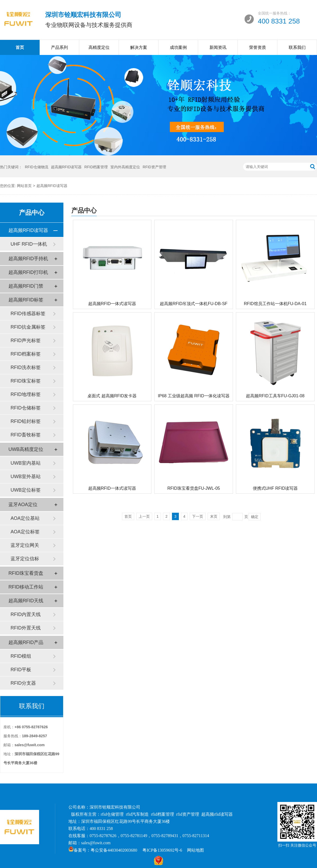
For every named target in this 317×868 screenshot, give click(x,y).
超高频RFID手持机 (28, 259)
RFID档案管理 (96, 167)
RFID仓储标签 (26, 408)
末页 (214, 516)
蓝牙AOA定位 (23, 505)
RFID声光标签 (26, 340)
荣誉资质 (258, 47)
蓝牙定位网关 (25, 545)
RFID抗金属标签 (28, 327)
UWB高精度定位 (26, 449)
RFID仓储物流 (37, 167)
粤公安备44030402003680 (114, 850)
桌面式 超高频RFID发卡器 (112, 396)
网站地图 (195, 850)
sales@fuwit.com (96, 843)
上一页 (144, 516)
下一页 (198, 516)
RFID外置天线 (26, 628)
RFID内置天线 (26, 614)
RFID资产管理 (154, 167)
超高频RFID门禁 (26, 286)
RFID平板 (21, 670)
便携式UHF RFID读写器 (275, 488)
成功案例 (178, 47)
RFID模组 (21, 656)
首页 (20, 47)
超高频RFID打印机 (28, 272)
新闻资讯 (218, 47)
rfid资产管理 (188, 814)
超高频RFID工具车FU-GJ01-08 (275, 396)
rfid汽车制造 (137, 814)
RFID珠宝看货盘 (26, 573)
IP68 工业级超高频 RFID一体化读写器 (194, 396)
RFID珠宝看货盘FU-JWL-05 (194, 488)
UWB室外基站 (26, 477)
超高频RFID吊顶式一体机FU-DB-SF (194, 304)
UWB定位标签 (26, 490)
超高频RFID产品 (26, 642)
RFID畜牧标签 (26, 435)
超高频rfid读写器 (217, 814)
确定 (255, 517)
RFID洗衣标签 (26, 367)
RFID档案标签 (26, 354)
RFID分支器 (23, 683)
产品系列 (59, 47)
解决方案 (139, 47)
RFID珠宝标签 (26, 381)
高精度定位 (99, 47)
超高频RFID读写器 (66, 167)
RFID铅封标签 (26, 421)
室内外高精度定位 (125, 167)
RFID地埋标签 (26, 394)
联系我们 (297, 47)
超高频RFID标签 (26, 300)
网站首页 (24, 186)
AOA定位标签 (25, 532)
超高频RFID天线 (26, 601)
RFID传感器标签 (28, 314)
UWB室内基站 (26, 463)
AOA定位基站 (25, 518)
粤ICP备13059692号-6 (162, 850)
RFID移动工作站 (26, 587)
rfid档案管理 (163, 814)
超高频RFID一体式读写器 (112, 304)
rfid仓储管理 (112, 814)
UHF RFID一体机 (29, 244)
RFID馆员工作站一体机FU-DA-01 (275, 304)
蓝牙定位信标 (25, 559)
